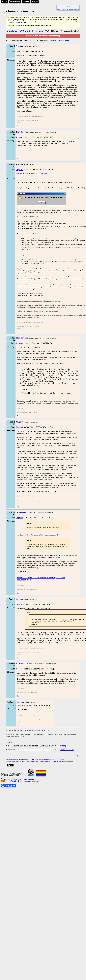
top (78, 762)
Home (5, 2)
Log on (68, 6)
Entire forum (12, 31)
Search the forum (67, 756)
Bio (37, 46)
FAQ (78, 9)
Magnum (43, 55)
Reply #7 (20, 675)
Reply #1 (20, 137)
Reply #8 (20, 711)
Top (18, 126)
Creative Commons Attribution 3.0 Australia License (48, 768)
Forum (35, 2)
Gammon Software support (23, 785)
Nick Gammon (45, 174)
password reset (18, 22)
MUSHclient (25, 31)
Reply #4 (20, 431)
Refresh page (64, 40)
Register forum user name (65, 9)
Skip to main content (11, 6)
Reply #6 (19, 609)
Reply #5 (19, 521)
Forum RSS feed (12, 787)
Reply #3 (20, 347)
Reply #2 (19, 170)
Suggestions (37, 31)
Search (26, 2)
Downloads (15, 2)
